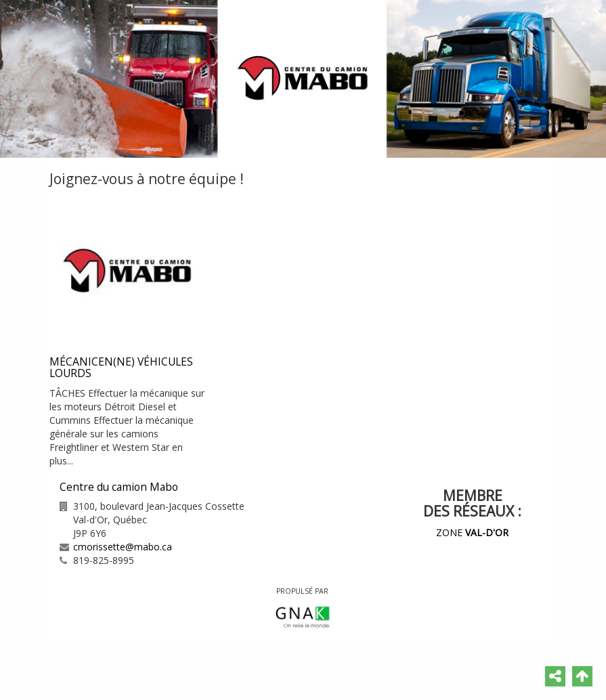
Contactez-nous (315, 664)
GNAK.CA (376, 679)
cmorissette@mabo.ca (123, 547)
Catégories (390, 664)
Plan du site (454, 664)
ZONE (472, 532)
